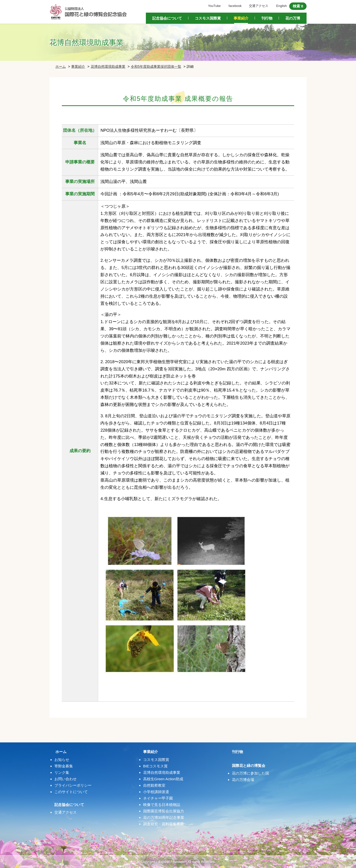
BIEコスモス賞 (155, 766)
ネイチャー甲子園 (158, 798)
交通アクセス (259, 6)
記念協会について (167, 18)
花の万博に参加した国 (250, 773)
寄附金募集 (64, 766)
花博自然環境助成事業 (108, 67)
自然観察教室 (154, 785)
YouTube (214, 6)
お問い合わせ (66, 779)
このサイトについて (71, 792)
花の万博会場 (243, 780)
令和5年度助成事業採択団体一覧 (156, 67)
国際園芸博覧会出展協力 (164, 811)
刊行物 (267, 18)
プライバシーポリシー (73, 785)
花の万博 (293, 18)
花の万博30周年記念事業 (164, 817)
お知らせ (62, 760)
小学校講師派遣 (156, 792)
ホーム (61, 67)
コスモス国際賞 (208, 18)
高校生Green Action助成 (163, 779)
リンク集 (62, 772)
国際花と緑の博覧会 (249, 766)
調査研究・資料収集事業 (164, 824)
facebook (235, 6)
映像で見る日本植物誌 (162, 805)
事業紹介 (241, 18)
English (281, 6)
